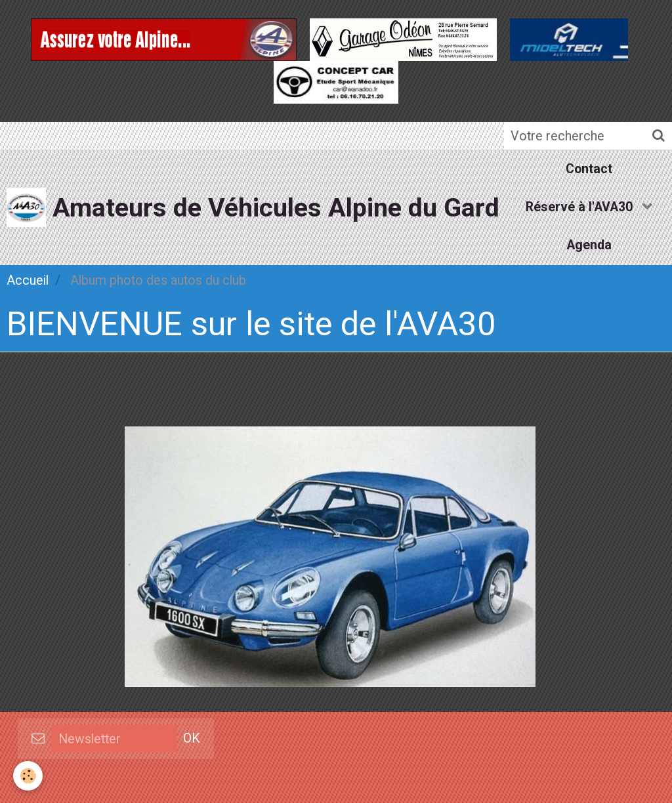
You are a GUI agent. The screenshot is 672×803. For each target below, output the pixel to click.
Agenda (589, 245)
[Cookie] (28, 776)
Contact (589, 169)
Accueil (28, 280)
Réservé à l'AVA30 (581, 207)
